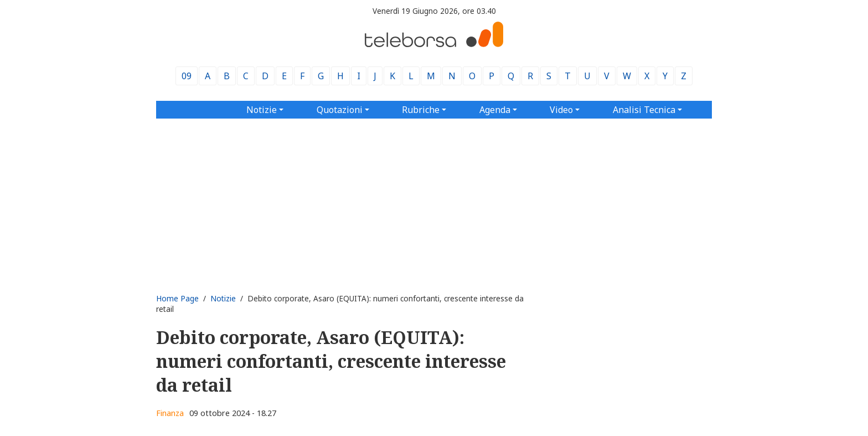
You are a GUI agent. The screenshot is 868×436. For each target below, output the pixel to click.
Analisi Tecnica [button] (644, 110)
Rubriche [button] (421, 110)
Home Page (177, 298)
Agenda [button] (495, 110)
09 (187, 76)
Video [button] (561, 110)
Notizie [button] (262, 110)
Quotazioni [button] (340, 110)
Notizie (223, 298)
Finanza (170, 413)
